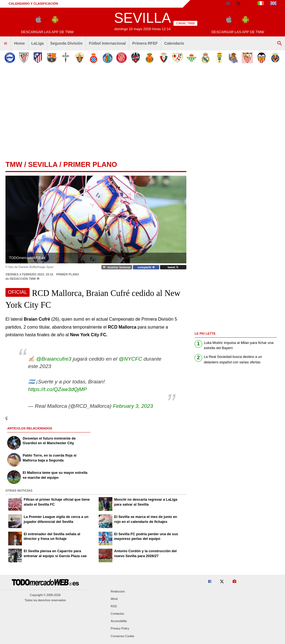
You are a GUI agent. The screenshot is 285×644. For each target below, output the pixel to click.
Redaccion (118, 591)
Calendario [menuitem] (174, 43)
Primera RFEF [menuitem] (145, 43)
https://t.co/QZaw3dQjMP (58, 389)
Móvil (114, 599)
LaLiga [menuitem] (37, 43)
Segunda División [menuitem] (66, 43)
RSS (114, 606)
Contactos (117, 614)
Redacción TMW (23, 279)
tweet (173, 267)
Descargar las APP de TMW (47, 32)
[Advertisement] (142, 111)
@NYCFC (130, 359)
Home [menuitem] (19, 43)
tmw (14, 164)
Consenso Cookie (122, 636)
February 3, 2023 (133, 406)
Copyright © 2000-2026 (45, 595)
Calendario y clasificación (34, 4)
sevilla (43, 164)
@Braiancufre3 (54, 359)
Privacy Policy (120, 629)
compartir (146, 267)
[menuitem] (5, 44)
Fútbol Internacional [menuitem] (108, 43)
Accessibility (119, 621)
